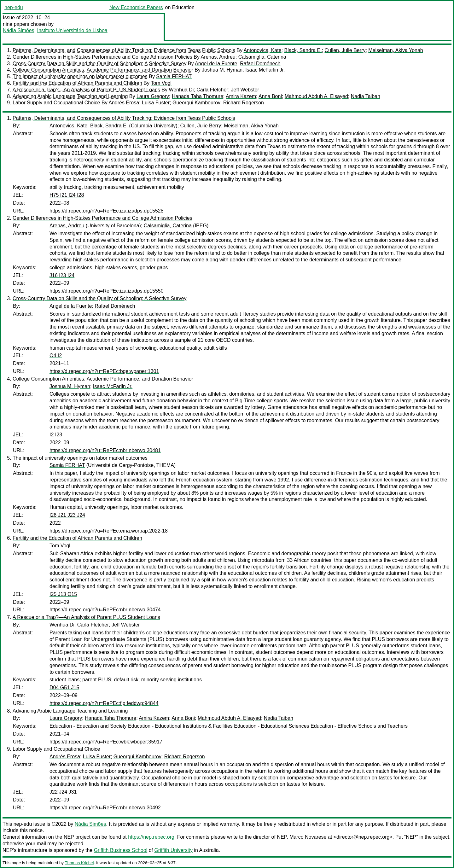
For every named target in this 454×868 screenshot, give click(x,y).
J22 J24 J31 (63, 792)
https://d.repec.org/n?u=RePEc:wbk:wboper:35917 (106, 742)
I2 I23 (56, 435)
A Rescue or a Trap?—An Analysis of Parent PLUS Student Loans (86, 90)
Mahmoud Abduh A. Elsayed (316, 96)
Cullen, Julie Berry (345, 50)
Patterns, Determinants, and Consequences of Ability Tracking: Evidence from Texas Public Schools (124, 50)
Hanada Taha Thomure (198, 96)
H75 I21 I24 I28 (67, 195)
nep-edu (14, 7)
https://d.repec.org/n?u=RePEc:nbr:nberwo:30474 (105, 610)
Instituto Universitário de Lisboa (72, 30)
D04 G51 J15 (64, 687)
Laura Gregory (153, 96)
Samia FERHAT (174, 76)
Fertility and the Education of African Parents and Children (77, 83)
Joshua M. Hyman (222, 70)
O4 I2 (56, 355)
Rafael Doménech (260, 64)
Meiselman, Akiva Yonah (396, 50)
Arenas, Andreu (218, 57)
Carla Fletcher (212, 90)
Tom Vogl (161, 83)
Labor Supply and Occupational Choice (56, 103)
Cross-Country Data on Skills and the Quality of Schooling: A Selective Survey (99, 64)
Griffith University (173, 850)
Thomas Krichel (79, 863)
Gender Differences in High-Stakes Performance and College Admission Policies (102, 57)
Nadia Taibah (366, 96)
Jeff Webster (245, 90)
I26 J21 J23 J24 (67, 515)
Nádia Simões (19, 30)
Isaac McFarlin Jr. (265, 70)
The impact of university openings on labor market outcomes (80, 76)
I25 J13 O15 (63, 594)
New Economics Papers (136, 7)
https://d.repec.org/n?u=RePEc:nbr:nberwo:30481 (105, 450)
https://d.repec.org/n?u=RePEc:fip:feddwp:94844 (104, 703)
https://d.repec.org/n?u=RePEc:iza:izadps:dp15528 (107, 211)
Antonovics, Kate (263, 50)
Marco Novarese (308, 837)
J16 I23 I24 (62, 275)
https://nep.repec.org (151, 837)
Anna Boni (270, 96)
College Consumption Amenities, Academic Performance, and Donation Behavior (103, 70)
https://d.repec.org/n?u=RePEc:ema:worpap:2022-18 (109, 531)
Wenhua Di (181, 90)
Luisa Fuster (156, 103)
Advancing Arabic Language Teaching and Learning (70, 96)
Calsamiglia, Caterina (262, 57)
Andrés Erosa (124, 103)
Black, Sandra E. (303, 50)
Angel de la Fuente (216, 64)
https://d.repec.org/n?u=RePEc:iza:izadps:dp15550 (107, 291)
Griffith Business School (121, 850)
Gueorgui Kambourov (196, 103)
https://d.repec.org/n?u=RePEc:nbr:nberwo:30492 (105, 808)
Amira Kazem (241, 96)
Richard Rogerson (244, 103)
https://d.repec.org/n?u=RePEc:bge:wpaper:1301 (104, 371)
